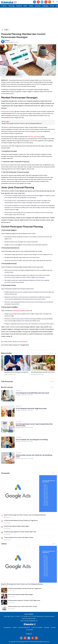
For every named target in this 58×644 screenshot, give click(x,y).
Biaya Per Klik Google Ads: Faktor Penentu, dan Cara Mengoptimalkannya (22, 123)
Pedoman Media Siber (24, 627)
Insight (6, 30)
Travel (52, 6)
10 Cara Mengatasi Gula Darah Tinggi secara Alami (32, 409)
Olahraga (45, 6)
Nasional (19, 6)
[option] (15, 366)
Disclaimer (47, 627)
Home (4, 6)
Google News (23, 342)
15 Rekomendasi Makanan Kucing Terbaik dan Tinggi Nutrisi (21, 520)
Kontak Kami (30, 630)
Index (53, 353)
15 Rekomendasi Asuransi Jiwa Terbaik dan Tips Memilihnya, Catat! (35, 457)
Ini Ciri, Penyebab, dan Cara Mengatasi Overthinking (33, 440)
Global (31, 6)
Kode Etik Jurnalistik (37, 627)
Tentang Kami (7, 627)
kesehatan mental (33, 137)
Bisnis (25, 6)
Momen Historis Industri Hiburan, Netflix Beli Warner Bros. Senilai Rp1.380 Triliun (13, 373)
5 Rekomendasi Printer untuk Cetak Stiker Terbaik (19, 537)
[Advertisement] (29, 17)
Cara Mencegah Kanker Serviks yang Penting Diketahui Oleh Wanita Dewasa (35, 426)
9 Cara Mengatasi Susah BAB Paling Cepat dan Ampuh (33, 394)
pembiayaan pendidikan (19, 311)
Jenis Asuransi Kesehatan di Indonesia (38, 372)
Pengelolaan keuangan (8, 111)
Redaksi (7, 41)
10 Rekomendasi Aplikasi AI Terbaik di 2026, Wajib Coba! (20, 532)
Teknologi (11, 6)
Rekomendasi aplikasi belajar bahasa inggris (17, 526)
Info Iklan (53, 627)
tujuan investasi (25, 270)
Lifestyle (38, 6)
